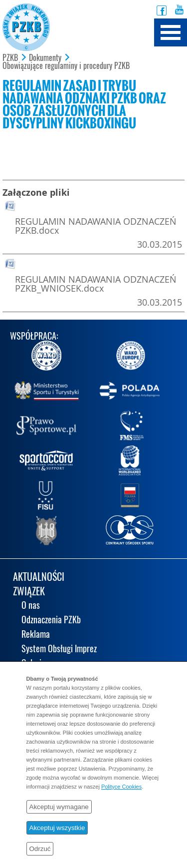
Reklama (36, 635)
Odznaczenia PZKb (51, 621)
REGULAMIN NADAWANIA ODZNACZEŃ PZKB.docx (96, 226)
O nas (31, 606)
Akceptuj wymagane (59, 807)
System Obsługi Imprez (59, 650)
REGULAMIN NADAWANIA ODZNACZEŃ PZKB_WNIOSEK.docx (96, 284)
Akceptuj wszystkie (57, 828)
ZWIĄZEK (29, 592)
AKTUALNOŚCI (39, 578)
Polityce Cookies (121, 787)
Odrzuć (40, 849)
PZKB (10, 58)
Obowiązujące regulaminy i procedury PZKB (66, 66)
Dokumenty (45, 58)
